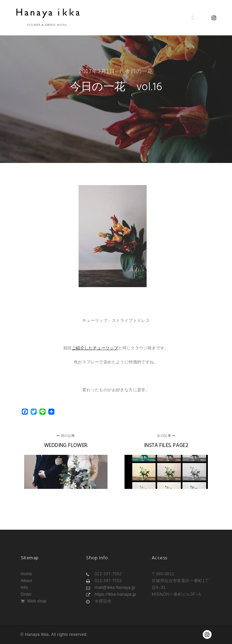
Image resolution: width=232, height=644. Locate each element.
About (26, 581)
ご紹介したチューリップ (95, 348)
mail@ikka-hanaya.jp (111, 588)
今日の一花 (139, 71)
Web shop (34, 601)
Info (24, 588)
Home (27, 574)
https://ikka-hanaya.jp (111, 594)
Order (26, 594)
